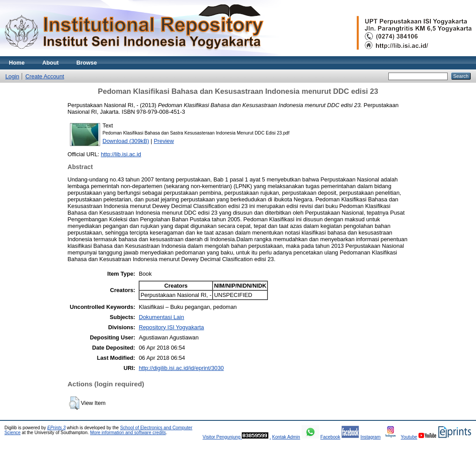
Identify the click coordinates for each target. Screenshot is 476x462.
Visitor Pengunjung (222, 437)
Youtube (409, 437)
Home (17, 63)
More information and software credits (128, 433)
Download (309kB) (126, 141)
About (51, 63)
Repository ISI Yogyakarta (171, 327)
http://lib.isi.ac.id (121, 154)
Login (12, 76)
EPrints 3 (57, 428)
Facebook (330, 437)
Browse (87, 63)
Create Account (45, 76)
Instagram (371, 437)
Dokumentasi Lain (161, 317)
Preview (164, 141)
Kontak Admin (286, 437)
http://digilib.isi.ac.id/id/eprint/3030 (181, 368)
